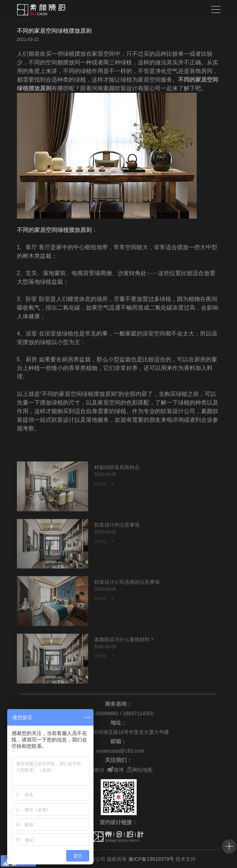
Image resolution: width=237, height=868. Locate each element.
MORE (105, 494)
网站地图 (140, 770)
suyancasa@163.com (120, 751)
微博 (115, 770)
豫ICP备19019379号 (151, 859)
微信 (96, 770)
